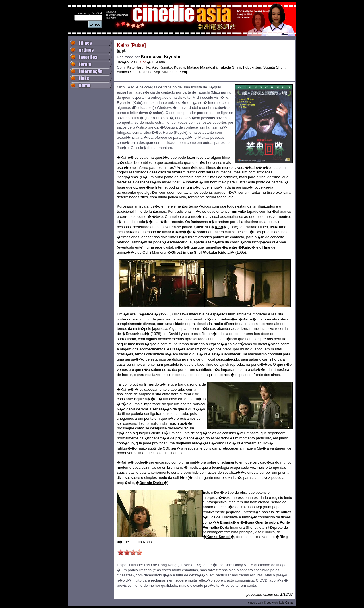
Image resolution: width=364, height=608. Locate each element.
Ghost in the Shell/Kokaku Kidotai (201, 252)
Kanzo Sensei (219, 537)
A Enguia (224, 522)
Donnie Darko (151, 483)
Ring (219, 227)
